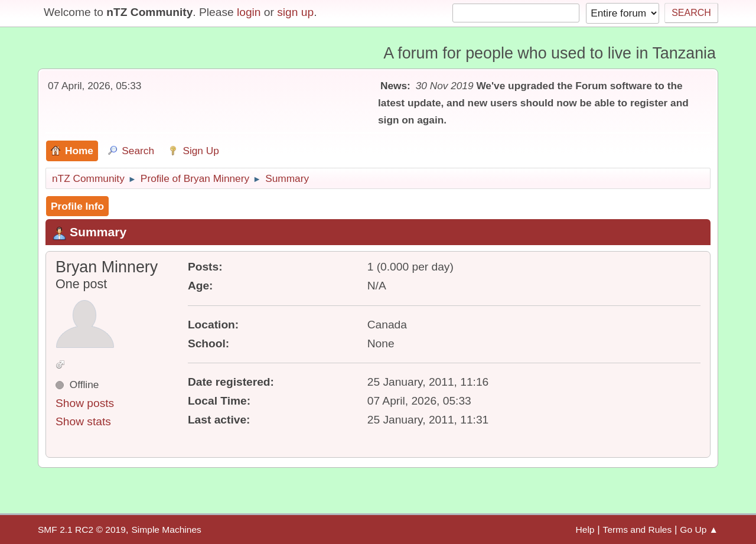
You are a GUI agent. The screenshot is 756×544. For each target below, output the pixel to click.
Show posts (85, 403)
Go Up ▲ (699, 530)
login (249, 12)
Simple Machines (166, 530)
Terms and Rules (638, 530)
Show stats (83, 421)
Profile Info (77, 206)
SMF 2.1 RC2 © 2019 (82, 530)
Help (585, 530)
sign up (295, 12)
